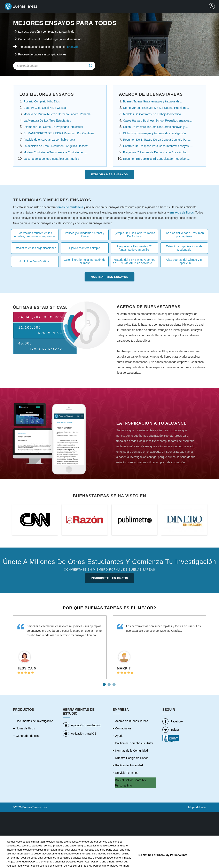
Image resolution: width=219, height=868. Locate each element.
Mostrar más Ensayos (109, 277)
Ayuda (119, 736)
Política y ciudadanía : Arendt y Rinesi (85, 235)
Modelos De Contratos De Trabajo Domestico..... (154, 114)
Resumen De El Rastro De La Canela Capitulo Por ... (157, 140)
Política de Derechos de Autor (134, 743)
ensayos (73, 47)
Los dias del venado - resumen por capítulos (184, 235)
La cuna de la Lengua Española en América (51, 159)
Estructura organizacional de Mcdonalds (184, 248)
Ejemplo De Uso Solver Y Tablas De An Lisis (134, 235)
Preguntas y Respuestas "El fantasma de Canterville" (134, 248)
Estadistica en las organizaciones (35, 248)
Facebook (173, 721)
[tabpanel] (60, 647)
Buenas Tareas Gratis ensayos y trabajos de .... (153, 101)
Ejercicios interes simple (85, 248)
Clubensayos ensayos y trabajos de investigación (155, 133)
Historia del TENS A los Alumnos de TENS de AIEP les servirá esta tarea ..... (134, 261)
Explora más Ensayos (110, 174)
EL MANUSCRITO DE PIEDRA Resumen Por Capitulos (59, 133)
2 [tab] (110, 683)
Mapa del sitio (197, 807)
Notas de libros (25, 728)
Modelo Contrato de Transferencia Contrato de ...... (56, 152)
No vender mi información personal (132, 783)
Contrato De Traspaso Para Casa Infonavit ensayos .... (158, 146)
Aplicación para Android (82, 725)
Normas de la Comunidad (132, 751)
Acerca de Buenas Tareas (132, 721)
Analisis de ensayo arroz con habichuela (49, 140)
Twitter (171, 730)
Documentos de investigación (35, 721)
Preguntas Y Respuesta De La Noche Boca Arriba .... (157, 152)
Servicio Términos (127, 773)
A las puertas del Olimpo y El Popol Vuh (184, 261)
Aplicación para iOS (80, 734)
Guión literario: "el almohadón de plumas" (85, 261)
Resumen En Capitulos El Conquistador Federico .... (157, 159)
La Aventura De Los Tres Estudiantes (47, 121)
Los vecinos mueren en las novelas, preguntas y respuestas (35, 235)
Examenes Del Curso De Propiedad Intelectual (53, 127)
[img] (91, 66)
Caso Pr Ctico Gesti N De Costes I (46, 108)
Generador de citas (28, 736)
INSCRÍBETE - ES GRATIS (109, 578)
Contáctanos (123, 728)
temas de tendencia (70, 207)
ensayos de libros (182, 212)
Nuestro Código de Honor (132, 758)
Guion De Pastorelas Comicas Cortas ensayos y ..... (156, 127)
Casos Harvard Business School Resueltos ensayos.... (158, 121)
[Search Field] (54, 66)
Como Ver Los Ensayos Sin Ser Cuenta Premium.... (156, 108)
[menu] (213, 7)
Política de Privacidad (129, 765)
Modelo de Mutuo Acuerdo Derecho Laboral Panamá (57, 114)
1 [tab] (105, 683)
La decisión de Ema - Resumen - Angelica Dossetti (56, 146)
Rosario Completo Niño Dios (42, 101)
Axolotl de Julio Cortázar (35, 261)
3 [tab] (115, 683)
